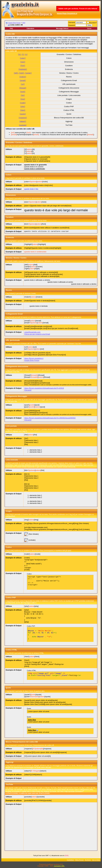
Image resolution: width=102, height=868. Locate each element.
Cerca (89, 28)
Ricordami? (92, 23)
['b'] (19, 54)
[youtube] (23, 125)
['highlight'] (23, 69)
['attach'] (23, 121)
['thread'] (23, 88)
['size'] (23, 62)
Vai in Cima (96, 860)
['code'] (23, 103)
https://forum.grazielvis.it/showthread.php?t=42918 (44, 388)
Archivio (88, 860)
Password (72, 25)
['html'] (23, 110)
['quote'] (23, 114)
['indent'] (23, 77)
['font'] (23, 66)
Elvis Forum (79, 860)
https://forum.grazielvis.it (34, 358)
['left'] (16, 73)
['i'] (23, 54)
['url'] (23, 84)
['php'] (23, 106)
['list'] (23, 95)
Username (72, 22)
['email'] (23, 80)
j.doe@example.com (32, 332)
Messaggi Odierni (62, 28)
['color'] (23, 58)
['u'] (26, 54)
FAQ (24, 23)
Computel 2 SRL (59, 866)
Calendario (30, 28)
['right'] (21, 73)
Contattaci (71, 860)
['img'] (23, 99)
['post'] (23, 92)
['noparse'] (23, 118)
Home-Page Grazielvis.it (67, 13)
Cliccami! (28, 390)
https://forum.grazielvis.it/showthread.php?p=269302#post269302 (50, 418)
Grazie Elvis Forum (14, 23)
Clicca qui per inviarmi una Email (37, 334)
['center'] (28, 73)
